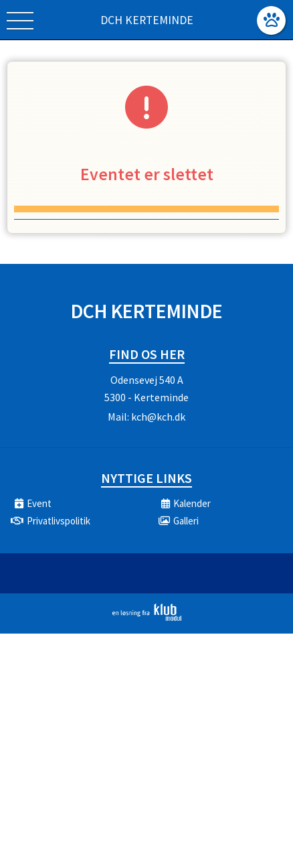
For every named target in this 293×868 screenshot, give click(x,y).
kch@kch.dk (158, 417)
